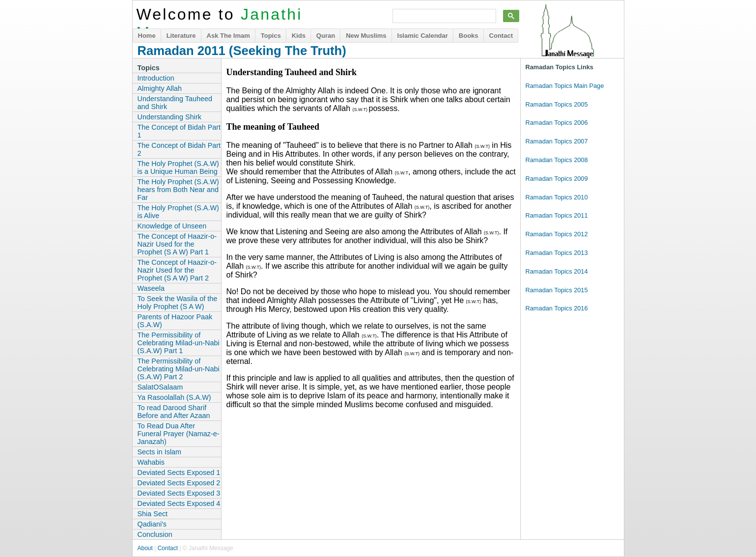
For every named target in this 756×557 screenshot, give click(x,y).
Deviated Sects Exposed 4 (179, 503)
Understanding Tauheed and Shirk (175, 103)
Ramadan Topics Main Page (565, 86)
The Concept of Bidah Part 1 (179, 131)
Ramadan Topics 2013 (557, 253)
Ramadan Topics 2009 (557, 179)
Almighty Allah (160, 88)
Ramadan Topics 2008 (557, 160)
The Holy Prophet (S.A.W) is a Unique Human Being (178, 167)
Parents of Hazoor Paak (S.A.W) (175, 321)
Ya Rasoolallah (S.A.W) (174, 397)
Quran (326, 36)
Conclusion (155, 534)
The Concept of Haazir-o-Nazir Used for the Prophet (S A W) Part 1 (177, 244)
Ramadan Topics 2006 (557, 123)
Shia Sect (153, 514)
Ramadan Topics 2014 (557, 271)
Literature (181, 36)
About (145, 548)
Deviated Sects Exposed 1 (179, 473)
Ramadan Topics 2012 (557, 234)
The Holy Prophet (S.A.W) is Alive (178, 212)
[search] (443, 16)
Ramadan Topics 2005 (557, 104)
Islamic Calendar (423, 36)
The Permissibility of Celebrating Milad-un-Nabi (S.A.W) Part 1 (179, 343)
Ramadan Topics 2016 (557, 308)
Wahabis (151, 462)
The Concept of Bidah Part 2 (179, 149)
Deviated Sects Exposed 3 (179, 493)
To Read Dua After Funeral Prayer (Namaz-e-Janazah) (179, 434)
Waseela (151, 288)
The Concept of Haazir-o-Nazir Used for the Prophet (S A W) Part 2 (177, 270)
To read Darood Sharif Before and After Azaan (174, 412)
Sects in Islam (160, 452)
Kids (299, 36)
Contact (501, 36)
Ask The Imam (228, 36)
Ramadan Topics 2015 (557, 290)
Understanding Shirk (169, 117)
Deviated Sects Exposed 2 (179, 483)
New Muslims (366, 36)
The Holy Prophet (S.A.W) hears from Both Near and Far (178, 190)
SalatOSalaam (160, 387)
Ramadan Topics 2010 (557, 197)
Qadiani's (152, 524)
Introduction (156, 78)
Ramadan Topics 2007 (557, 141)
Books (469, 36)
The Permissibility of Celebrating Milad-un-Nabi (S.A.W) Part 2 (179, 369)
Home (147, 36)
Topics (271, 36)
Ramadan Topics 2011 (557, 215)
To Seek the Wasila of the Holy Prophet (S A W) (178, 303)
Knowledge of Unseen (172, 226)
